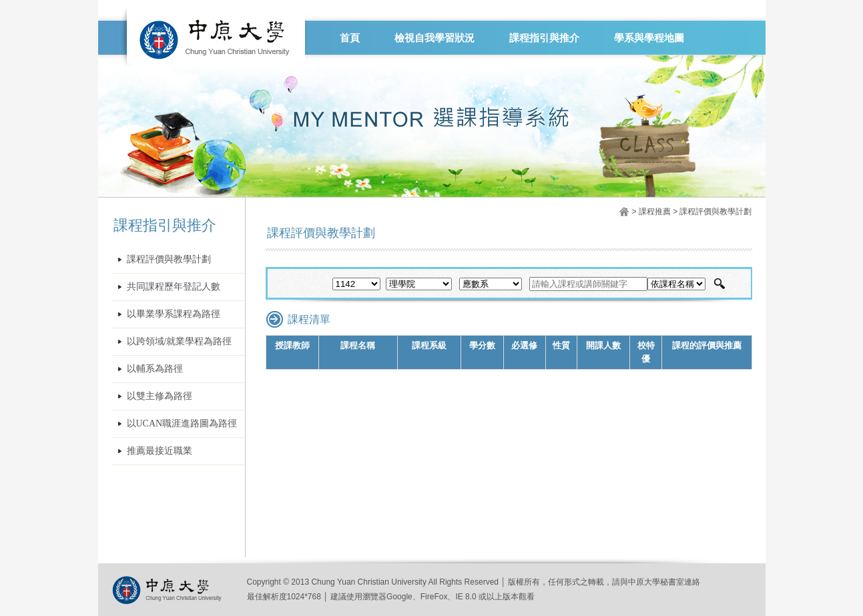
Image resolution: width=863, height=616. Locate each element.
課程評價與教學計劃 (169, 259)
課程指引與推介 (544, 38)
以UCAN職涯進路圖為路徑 (182, 423)
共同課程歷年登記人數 (174, 287)
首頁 (350, 38)
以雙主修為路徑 (160, 396)
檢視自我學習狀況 (435, 38)
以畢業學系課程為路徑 (174, 314)
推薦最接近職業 (160, 451)
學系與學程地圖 (649, 38)
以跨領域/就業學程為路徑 (180, 341)
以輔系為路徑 (155, 369)
